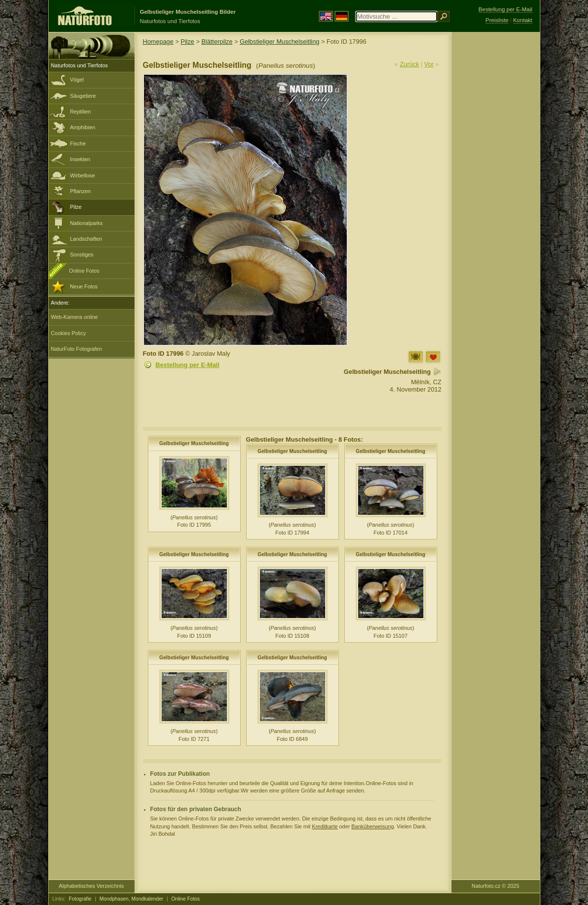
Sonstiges (82, 255)
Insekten (80, 159)
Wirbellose (83, 175)
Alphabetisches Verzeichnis (91, 886)
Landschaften (86, 239)
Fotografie (80, 899)
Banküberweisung (372, 826)
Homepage (158, 42)
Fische (78, 143)
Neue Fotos (84, 286)
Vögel (77, 80)
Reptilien (81, 112)
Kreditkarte (325, 826)
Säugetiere (83, 96)
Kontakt (522, 20)
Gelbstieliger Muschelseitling (280, 42)
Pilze (76, 207)
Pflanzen (81, 191)
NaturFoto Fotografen (77, 349)
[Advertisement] (496, 189)
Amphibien (83, 127)
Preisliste (497, 20)
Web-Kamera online (75, 317)
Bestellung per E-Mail (188, 365)
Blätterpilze (217, 42)
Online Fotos (84, 271)
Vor (429, 64)
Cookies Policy (69, 333)
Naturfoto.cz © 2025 (495, 886)
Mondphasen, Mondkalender (132, 899)
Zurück (409, 64)
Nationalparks (87, 223)
